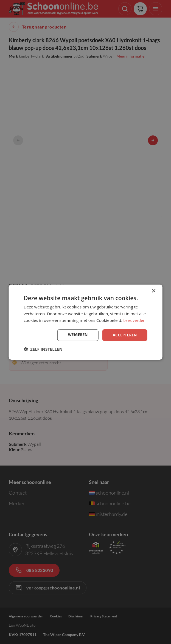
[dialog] (85, 322)
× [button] (154, 290)
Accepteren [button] (124, 335)
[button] (43, 349)
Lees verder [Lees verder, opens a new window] (134, 320)
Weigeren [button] (76, 335)
